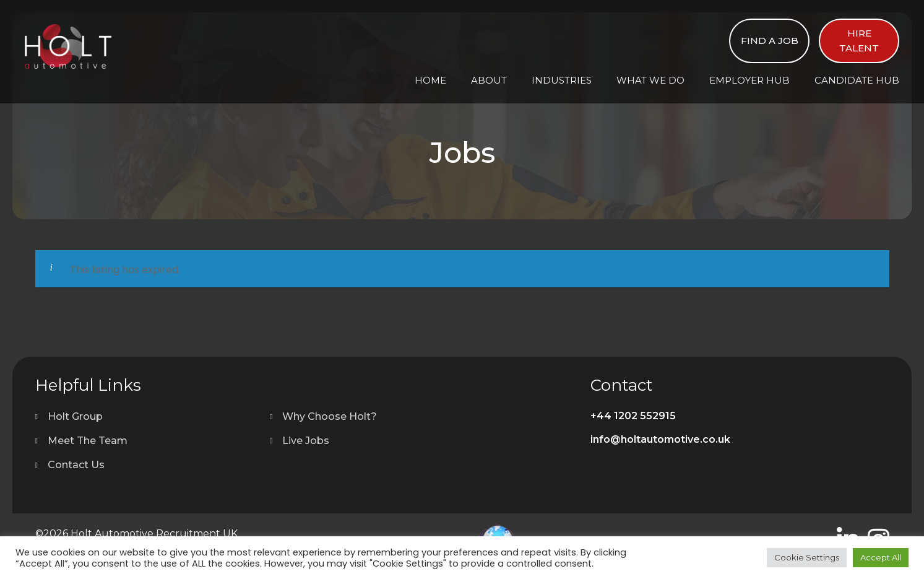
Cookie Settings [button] (807, 557)
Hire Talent (859, 41)
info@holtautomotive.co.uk (660, 439)
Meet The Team (88, 441)
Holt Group (75, 416)
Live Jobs (306, 441)
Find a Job (770, 41)
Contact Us (76, 465)
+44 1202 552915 (633, 416)
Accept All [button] (881, 557)
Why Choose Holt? (330, 416)
